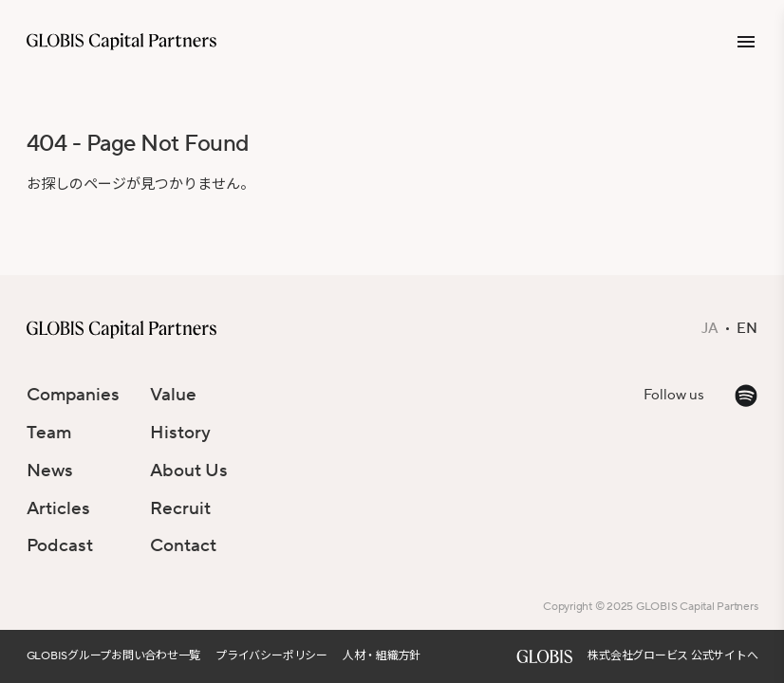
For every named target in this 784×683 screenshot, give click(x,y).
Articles (58, 508)
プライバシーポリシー (271, 656)
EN (747, 329)
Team (49, 433)
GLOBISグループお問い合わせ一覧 (114, 656)
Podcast (60, 545)
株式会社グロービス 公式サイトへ (672, 656)
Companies (73, 395)
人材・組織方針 (382, 656)
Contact (183, 545)
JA (710, 329)
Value (173, 395)
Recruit (180, 508)
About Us (189, 471)
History (180, 433)
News (50, 471)
